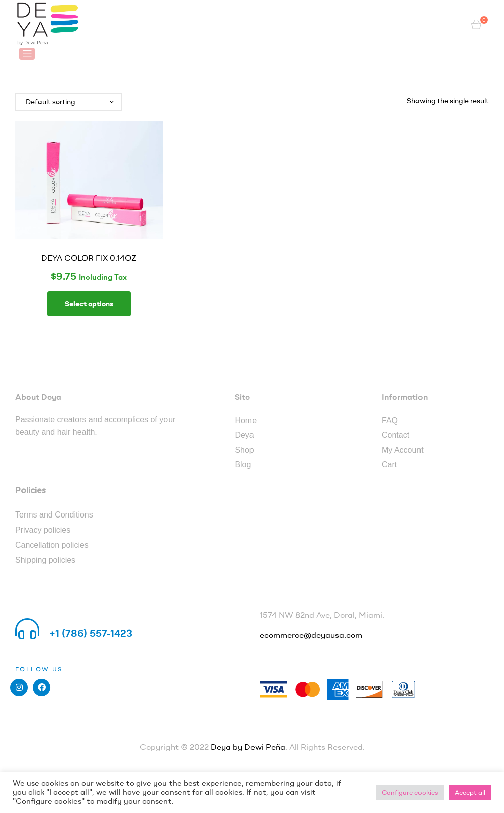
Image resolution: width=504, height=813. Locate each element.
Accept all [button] (470, 792)
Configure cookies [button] (410, 792)
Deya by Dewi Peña (248, 747)
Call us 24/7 (77, 621)
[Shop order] (68, 102)
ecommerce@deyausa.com (311, 635)
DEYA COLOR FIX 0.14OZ (89, 258)
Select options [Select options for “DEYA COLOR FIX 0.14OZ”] (89, 304)
